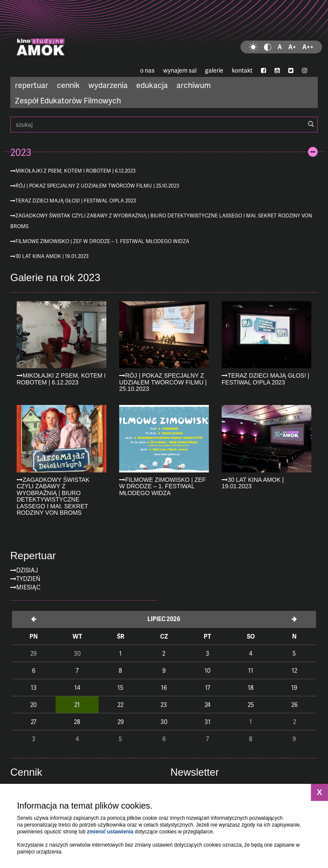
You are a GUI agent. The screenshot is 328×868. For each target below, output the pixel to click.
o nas (147, 70)
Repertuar (33, 556)
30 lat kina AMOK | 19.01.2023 (52, 256)
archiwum (194, 85)
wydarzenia (108, 85)
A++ (308, 47)
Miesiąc (28, 587)
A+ (292, 47)
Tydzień (28, 579)
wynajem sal (180, 70)
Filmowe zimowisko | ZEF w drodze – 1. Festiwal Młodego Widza (102, 241)
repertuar (32, 85)
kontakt (242, 70)
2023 (21, 152)
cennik (68, 85)
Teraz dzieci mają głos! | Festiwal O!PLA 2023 (76, 201)
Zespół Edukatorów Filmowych (68, 100)
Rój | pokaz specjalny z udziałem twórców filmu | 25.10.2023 (97, 186)
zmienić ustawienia (110, 832)
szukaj (164, 125)
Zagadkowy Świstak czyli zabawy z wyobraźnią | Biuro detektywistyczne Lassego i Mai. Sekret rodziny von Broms (161, 221)
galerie (214, 70)
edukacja (152, 85)
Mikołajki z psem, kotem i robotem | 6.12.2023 (75, 171)
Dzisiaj (27, 570)
